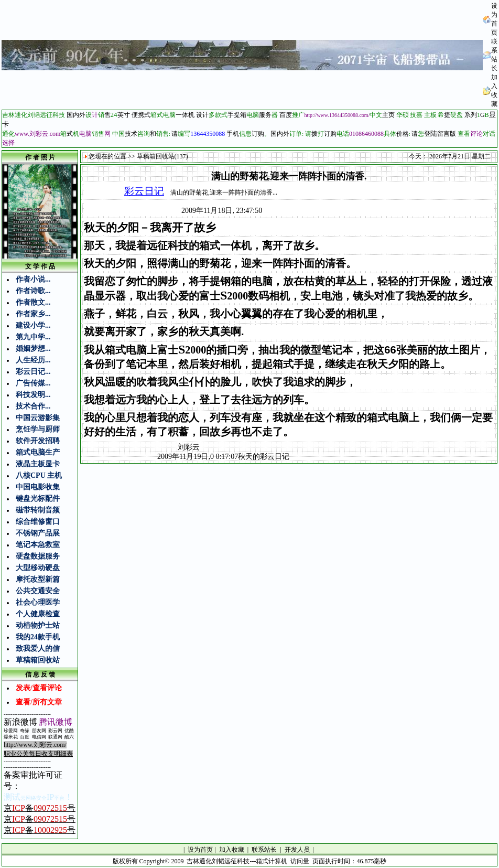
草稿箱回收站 (38, 660)
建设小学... (33, 325)
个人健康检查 (38, 614)
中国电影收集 (38, 487)
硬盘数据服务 (38, 556)
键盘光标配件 (38, 499)
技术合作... (33, 406)
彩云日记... (33, 372)
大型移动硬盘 (38, 568)
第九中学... (33, 337)
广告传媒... (33, 383)
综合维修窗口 (38, 522)
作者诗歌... (33, 291)
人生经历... (33, 360)
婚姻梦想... (33, 349)
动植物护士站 (38, 625)
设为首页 (200, 850)
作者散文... (33, 302)
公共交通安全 (38, 591)
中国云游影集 (38, 418)
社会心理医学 (38, 602)
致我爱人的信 (38, 649)
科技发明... (33, 395)
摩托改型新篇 (38, 579)
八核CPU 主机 (39, 475)
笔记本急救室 (38, 545)
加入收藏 (232, 850)
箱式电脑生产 (38, 452)
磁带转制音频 (38, 510)
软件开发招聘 (38, 441)
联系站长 (264, 850)
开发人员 (297, 850)
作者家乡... (33, 314)
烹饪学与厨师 (38, 429)
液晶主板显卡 (38, 464)
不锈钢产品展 (38, 533)
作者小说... (33, 279)
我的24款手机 (38, 637)
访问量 (300, 861)
